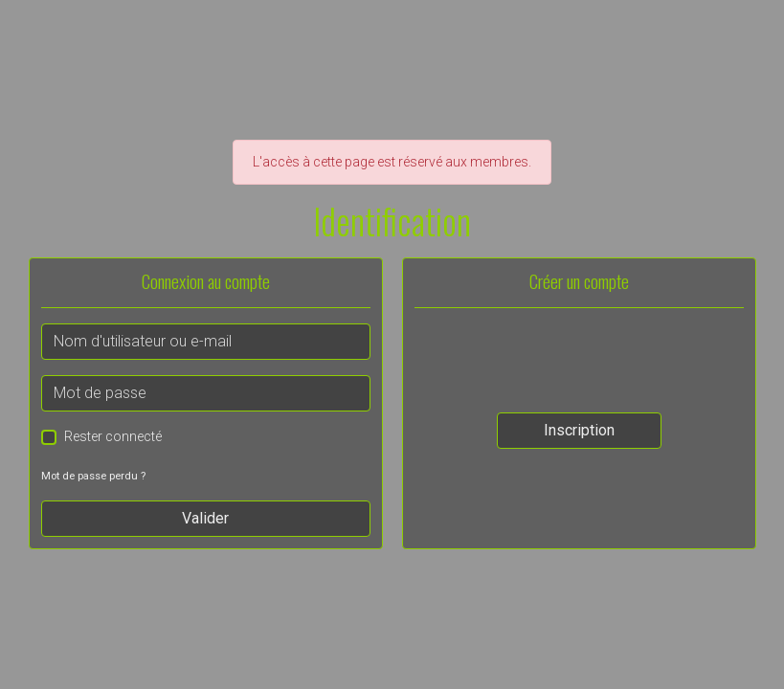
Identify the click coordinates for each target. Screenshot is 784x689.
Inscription (579, 430)
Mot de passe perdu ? (93, 476)
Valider (205, 518)
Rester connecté (113, 436)
